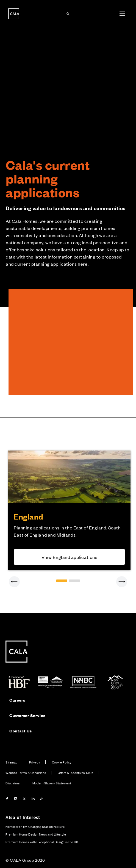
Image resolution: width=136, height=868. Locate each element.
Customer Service (27, 715)
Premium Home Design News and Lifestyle (36, 834)
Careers (17, 700)
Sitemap (12, 762)
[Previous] (14, 582)
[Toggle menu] (122, 14)
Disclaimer (13, 783)
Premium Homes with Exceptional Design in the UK (42, 842)
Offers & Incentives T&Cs (76, 773)
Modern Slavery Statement (52, 783)
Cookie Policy (62, 762)
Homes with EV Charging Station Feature (35, 826)
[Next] (122, 582)
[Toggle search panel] (68, 14)
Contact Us (20, 731)
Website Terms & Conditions (26, 773)
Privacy (35, 762)
